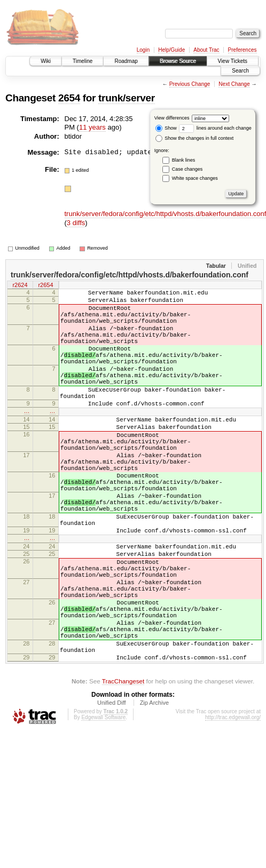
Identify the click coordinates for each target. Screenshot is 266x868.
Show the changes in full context (195, 138)
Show (166, 128)
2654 (69, 98)
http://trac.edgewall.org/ (233, 804)
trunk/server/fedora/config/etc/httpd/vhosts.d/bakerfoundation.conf (130, 275)
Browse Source (178, 61)
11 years (92, 127)
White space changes (195, 178)
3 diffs (76, 223)
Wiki (46, 61)
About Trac (206, 50)
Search (240, 71)
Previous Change (190, 84)
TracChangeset (123, 767)
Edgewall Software (103, 804)
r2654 (45, 286)
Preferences (242, 50)
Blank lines (184, 160)
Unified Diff (112, 789)
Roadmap (126, 61)
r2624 (20, 286)
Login (143, 50)
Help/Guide (171, 50)
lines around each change (215, 128)
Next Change (234, 84)
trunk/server (127, 98)
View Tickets (233, 61)
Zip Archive (154, 789)
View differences (172, 118)
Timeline (83, 61)
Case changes (187, 169)
